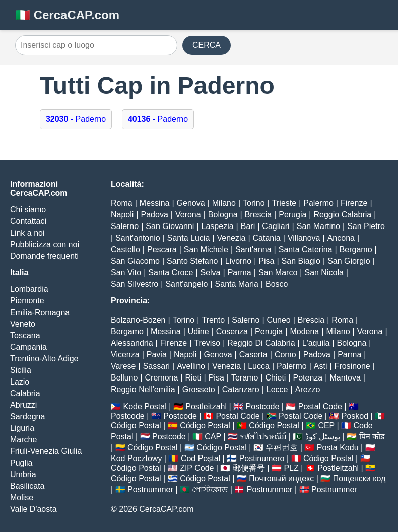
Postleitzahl (206, 406)
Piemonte (27, 301)
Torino (254, 203)
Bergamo (356, 249)
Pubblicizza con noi (45, 244)
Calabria (25, 393)
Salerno (125, 226)
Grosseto (199, 389)
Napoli (122, 215)
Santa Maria (237, 284)
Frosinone (352, 366)
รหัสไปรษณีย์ (263, 437)
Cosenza (232, 331)
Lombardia (29, 289)
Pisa (266, 261)
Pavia (157, 355)
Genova (191, 203)
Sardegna (27, 416)
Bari (248, 226)
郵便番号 (249, 468)
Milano (224, 203)
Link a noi (27, 233)
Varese (123, 366)
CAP (213, 437)
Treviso (207, 343)
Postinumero (262, 458)
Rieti (193, 378)
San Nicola (324, 273)
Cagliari (276, 226)
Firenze (354, 203)
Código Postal (136, 426)
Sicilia (21, 370)
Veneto (23, 324)
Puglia (21, 463)
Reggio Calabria (343, 215)
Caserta (253, 355)
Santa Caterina (306, 249)
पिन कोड (372, 437)
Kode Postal (145, 406)
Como (285, 355)
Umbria (23, 474)
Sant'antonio (138, 238)
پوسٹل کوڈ (323, 437)
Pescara (162, 249)
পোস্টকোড (210, 489)
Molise (22, 498)
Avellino (191, 366)
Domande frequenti (44, 256)
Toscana (25, 335)
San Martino (318, 226)
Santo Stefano (192, 261)
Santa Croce (171, 273)
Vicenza (125, 355)
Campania (28, 347)
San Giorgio (349, 261)
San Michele (206, 249)
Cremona (162, 378)
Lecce (277, 389)
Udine (198, 331)
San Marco (278, 273)
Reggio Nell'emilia (143, 389)
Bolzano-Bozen (138, 320)
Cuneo (279, 320)
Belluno (124, 378)
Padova (155, 215)
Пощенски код (359, 478)
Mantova (345, 378)
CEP (326, 426)
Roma (122, 203)
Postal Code (320, 406)
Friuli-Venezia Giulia (46, 451)
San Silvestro (135, 284)
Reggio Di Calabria (261, 343)
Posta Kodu (338, 448)
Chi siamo (28, 210)
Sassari (156, 366)
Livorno (238, 261)
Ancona (341, 238)
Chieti (275, 378)
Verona (188, 215)
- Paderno (76, 119)
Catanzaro (241, 389)
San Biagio (301, 261)
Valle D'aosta (34, 509)
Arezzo (308, 389)
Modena (304, 331)
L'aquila (316, 343)
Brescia (258, 215)
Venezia (231, 238)
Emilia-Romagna (40, 312)
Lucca (259, 366)
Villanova (304, 238)
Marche (23, 440)
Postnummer (150, 489)
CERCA (207, 45)
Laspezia (218, 226)
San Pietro (366, 226)
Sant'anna (253, 249)
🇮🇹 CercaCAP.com (67, 15)
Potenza (308, 378)
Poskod (355, 416)
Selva (210, 273)
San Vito (126, 273)
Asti (321, 366)
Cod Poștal (201, 458)
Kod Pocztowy (136, 458)
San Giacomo (135, 261)
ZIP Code (197, 468)
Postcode (263, 406)
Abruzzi (23, 405)
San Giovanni (170, 226)
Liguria (22, 428)
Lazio (20, 382)
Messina (155, 203)
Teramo (245, 378)
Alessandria (132, 343)
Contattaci (28, 221)
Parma (240, 273)
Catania (267, 238)
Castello (125, 249)
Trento (213, 320)
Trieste (284, 203)
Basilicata (27, 486)
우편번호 (282, 448)
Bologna (223, 215)
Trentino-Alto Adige (44, 359)
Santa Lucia (189, 238)
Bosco (277, 284)
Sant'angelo (186, 284)
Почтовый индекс (281, 478)
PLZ (291, 468)
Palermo (318, 203)
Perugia (292, 215)
